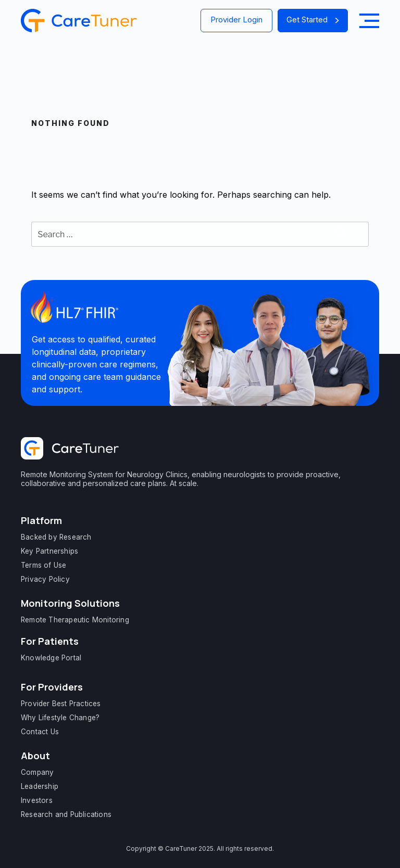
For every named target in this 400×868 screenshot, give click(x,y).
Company (37, 772)
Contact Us (40, 732)
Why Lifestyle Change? (60, 718)
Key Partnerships (49, 551)
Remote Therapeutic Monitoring (75, 620)
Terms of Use (43, 565)
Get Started (313, 20)
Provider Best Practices (61, 704)
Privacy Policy (45, 579)
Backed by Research (56, 537)
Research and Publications (66, 814)
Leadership (40, 786)
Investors (37, 800)
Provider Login (236, 20)
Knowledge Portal (51, 658)
